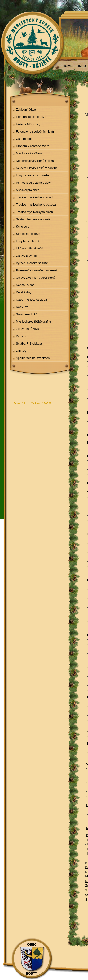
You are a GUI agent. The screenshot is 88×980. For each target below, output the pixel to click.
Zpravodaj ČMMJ (28, 329)
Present (21, 336)
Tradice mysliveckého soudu (35, 197)
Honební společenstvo (31, 117)
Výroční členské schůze (32, 263)
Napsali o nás (25, 285)
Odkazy (21, 351)
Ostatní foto (24, 139)
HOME (68, 66)
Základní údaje (26, 110)
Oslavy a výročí (26, 256)
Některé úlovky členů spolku (35, 161)
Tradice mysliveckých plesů (34, 212)
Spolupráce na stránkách (33, 358)
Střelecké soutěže (28, 234)
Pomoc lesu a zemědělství (34, 183)
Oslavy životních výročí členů (36, 278)
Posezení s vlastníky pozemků (36, 270)
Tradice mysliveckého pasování (37, 205)
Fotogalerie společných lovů (35, 131)
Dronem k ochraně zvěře (33, 146)
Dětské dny (24, 292)
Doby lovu (23, 307)
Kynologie (23, 226)
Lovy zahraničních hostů (32, 175)
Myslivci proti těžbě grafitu (33, 322)
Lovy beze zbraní (28, 241)
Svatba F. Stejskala (29, 343)
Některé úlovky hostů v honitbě (37, 168)
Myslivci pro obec (28, 190)
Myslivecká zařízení (29, 153)
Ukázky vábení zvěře (30, 248)
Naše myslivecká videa (31, 300)
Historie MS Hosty (28, 124)
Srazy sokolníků (27, 314)
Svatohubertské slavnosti (33, 219)
